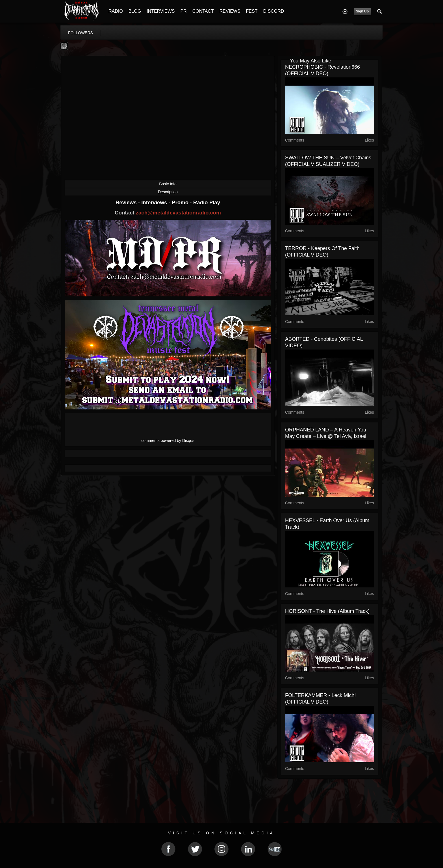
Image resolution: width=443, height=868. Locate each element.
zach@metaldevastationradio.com (178, 213)
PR (183, 11)
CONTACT (203, 11)
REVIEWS (230, 11)
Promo (181, 202)
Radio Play (207, 202)
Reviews (127, 202)
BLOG (135, 11)
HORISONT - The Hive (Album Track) (327, 611)
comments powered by (168, 440)
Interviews (155, 202)
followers (81, 33)
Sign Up (362, 11)
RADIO (116, 11)
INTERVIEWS (161, 11)
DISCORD (273, 11)
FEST (252, 11)
